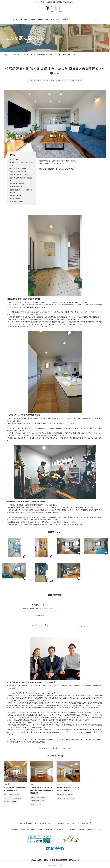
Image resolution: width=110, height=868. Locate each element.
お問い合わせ (14, 830)
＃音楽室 (72, 80)
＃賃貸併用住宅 (35, 801)
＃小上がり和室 (17, 798)
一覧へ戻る (55, 748)
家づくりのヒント (73, 823)
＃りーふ (6, 795)
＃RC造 (39, 80)
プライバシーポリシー (94, 830)
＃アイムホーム (31, 80)
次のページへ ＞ (68, 748)
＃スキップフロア (71, 798)
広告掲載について (61, 830)
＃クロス (7, 802)
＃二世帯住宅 (69, 795)
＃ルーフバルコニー (36, 804)
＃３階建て (45, 80)
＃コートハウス (61, 798)
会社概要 (73, 830)
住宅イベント (23, 19)
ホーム (15, 19)
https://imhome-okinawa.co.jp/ (48, 608)
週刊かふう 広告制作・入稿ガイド (31, 830)
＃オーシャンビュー (15, 795)
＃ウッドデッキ (8, 798)
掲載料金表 (49, 830)
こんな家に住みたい (36, 19)
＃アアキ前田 (60, 795)
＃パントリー (79, 80)
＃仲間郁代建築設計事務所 (38, 797)
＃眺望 (42, 801)
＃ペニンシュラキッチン (62, 80)
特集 (46, 19)
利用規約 (82, 830)
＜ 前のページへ (42, 748)
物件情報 (66, 19)
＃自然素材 (13, 802)
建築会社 (61, 823)
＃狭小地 (52, 80)
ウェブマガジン (55, 19)
